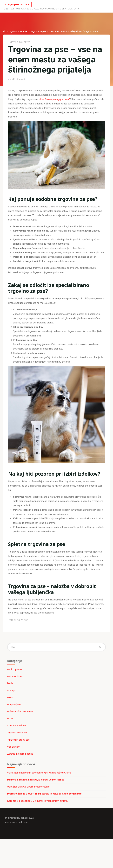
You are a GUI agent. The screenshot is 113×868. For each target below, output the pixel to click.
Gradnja (12, 713)
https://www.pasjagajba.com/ (54, 111)
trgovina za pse (19, 641)
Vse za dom (14, 769)
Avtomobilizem (16, 698)
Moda (11, 720)
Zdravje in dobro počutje (20, 776)
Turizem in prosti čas (19, 762)
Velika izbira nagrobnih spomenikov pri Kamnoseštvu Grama (40, 796)
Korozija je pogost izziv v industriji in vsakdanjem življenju (38, 824)
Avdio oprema (15, 691)
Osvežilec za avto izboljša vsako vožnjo (29, 810)
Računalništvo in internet (21, 734)
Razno (11, 741)
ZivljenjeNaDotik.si (19, 4)
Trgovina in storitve (19, 31)
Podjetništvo (14, 727)
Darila (10, 706)
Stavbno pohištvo (17, 748)
